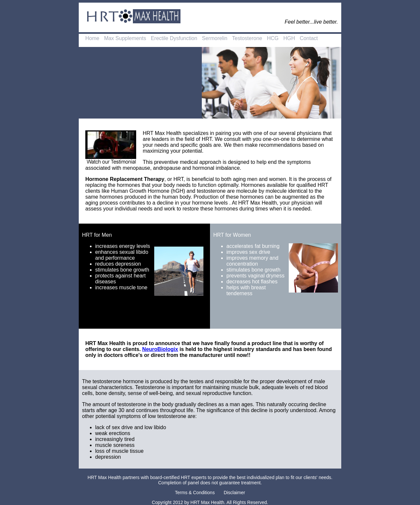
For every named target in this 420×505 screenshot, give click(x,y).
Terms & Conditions (195, 493)
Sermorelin (215, 38)
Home (92, 38)
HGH (289, 38)
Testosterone (247, 38)
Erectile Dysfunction (174, 38)
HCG (273, 38)
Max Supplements (125, 38)
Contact (309, 38)
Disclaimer (234, 493)
